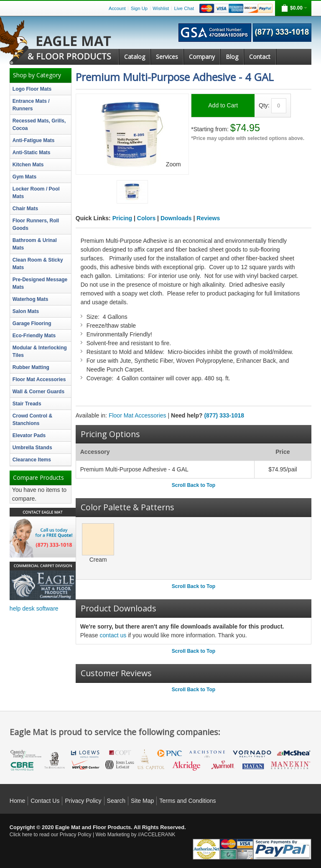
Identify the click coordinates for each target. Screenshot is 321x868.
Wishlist (161, 8)
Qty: (264, 105)
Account (117, 8)
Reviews (208, 218)
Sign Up (139, 8)
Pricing (122, 218)
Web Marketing (113, 835)
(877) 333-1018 (224, 415)
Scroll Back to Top (194, 485)
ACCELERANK (158, 835)
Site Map (142, 801)
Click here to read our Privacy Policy (51, 835)
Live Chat (184, 8)
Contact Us (45, 801)
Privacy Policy (83, 801)
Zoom (173, 164)
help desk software (34, 608)
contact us (113, 635)
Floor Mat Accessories (138, 415)
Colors (146, 218)
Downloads (176, 218)
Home (17, 801)
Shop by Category (37, 75)
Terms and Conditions (187, 801)
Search (116, 801)
